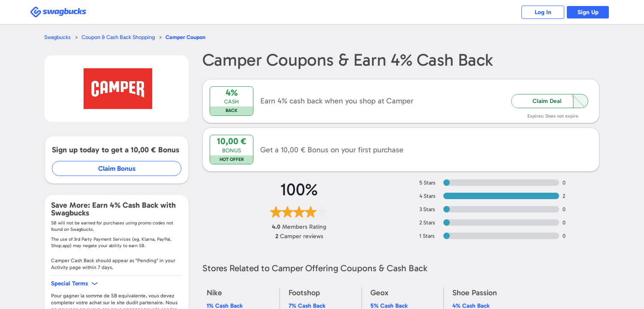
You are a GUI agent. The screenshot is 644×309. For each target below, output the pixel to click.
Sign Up (588, 12)
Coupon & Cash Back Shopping (118, 37)
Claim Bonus (117, 168)
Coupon (185, 37)
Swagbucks (57, 37)
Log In (543, 12)
